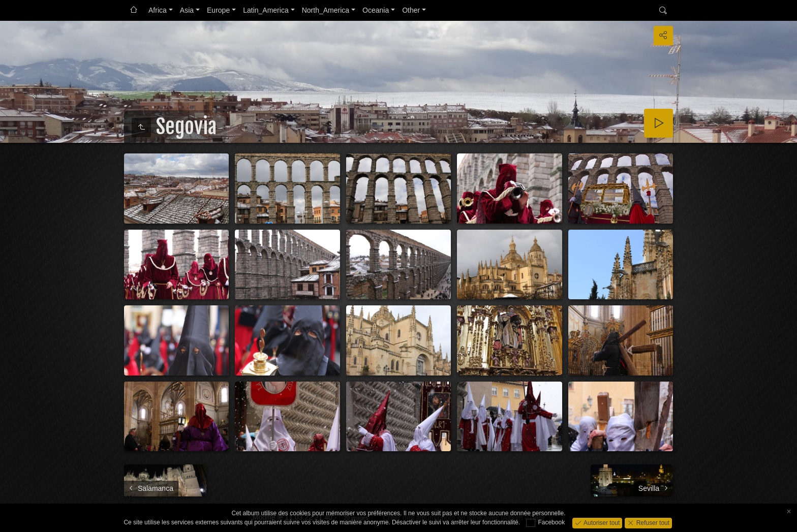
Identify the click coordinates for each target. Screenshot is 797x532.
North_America (326, 10)
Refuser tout (652, 522)
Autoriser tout (601, 522)
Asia (187, 10)
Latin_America (266, 10)
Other (411, 10)
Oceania (376, 10)
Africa (158, 10)
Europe (218, 10)
